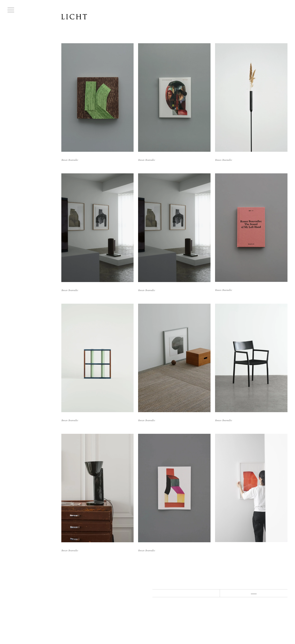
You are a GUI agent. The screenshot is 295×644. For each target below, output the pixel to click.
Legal (113, 631)
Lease (83, 631)
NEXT (254, 593)
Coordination (98, 631)
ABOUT (66, 624)
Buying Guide (68, 631)
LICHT (74, 19)
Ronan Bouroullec (18, 51)
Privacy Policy (129, 631)
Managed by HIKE (279, 635)
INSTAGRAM (106, 624)
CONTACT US (84, 624)
